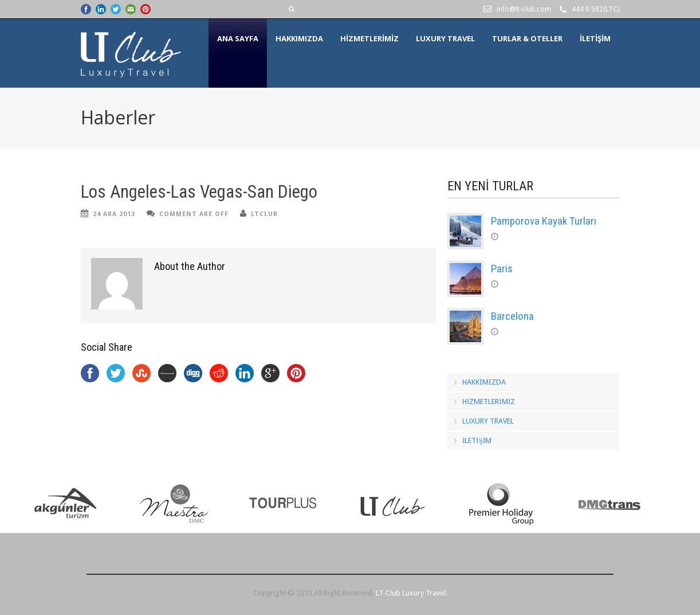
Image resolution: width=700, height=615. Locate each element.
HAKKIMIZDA (299, 38)
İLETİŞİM (595, 38)
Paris (502, 269)
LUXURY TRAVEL (445, 38)
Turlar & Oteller (527, 38)
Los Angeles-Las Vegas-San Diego (199, 192)
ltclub (264, 214)
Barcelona (512, 316)
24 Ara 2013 (114, 214)
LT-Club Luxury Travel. (412, 593)
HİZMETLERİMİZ (369, 38)
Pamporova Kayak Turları (544, 221)
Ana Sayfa (238, 38)
